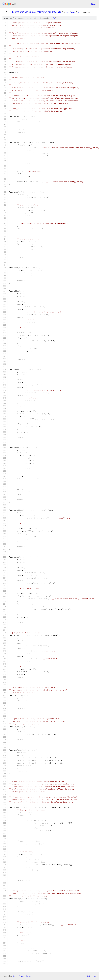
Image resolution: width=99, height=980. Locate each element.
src (67, 12)
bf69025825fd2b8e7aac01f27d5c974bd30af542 (37, 12)
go (4, 12)
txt (89, 976)
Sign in (94, 4)
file (53, 18)
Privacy (22, 976)
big (79, 12)
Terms (29, 976)
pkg (73, 12)
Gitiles (15, 976)
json (95, 976)
